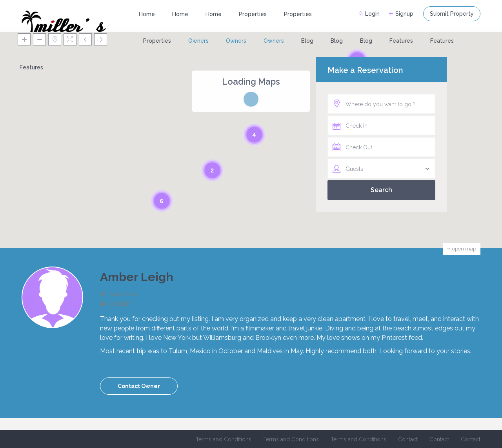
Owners (198, 41)
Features (401, 41)
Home (147, 14)
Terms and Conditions (224, 439)
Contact (408, 439)
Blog (307, 41)
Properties (253, 14)
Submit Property (452, 14)
